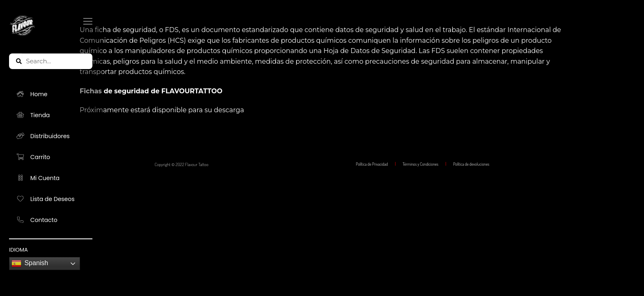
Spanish (30, 264)
